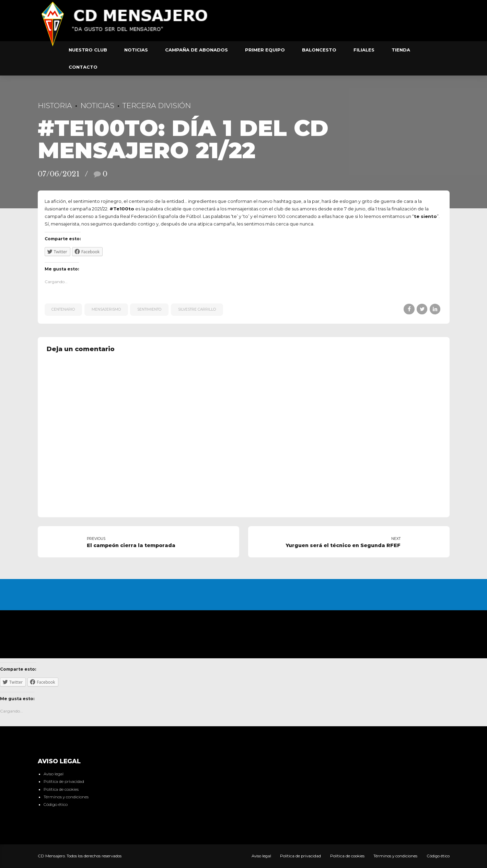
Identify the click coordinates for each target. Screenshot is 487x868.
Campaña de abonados (196, 50)
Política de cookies (61, 789)
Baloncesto (319, 50)
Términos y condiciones (66, 797)
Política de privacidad (64, 782)
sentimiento (149, 309)
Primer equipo (265, 50)
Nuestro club (88, 50)
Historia (55, 106)
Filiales (364, 50)
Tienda (401, 50)
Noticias (136, 50)
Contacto (83, 67)
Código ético (56, 805)
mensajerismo (106, 309)
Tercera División (157, 106)
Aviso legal (54, 774)
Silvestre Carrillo (197, 309)
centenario (63, 309)
